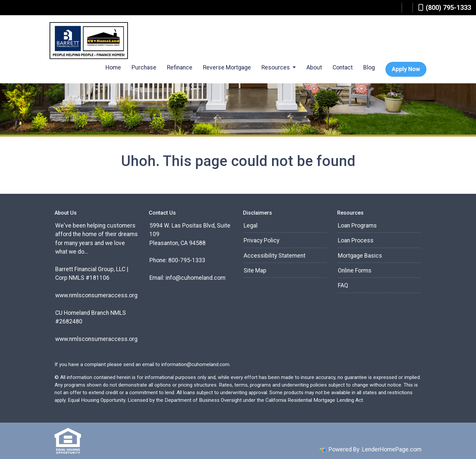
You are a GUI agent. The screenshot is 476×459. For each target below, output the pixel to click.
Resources (276, 67)
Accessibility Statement (275, 256)
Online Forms (355, 271)
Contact (343, 67)
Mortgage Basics (360, 256)
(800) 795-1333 (445, 8)
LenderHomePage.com (392, 449)
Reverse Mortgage (227, 67)
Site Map (255, 271)
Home (113, 67)
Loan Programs (357, 226)
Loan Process (356, 240)
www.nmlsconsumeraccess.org (96, 295)
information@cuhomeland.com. (196, 364)
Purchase (144, 67)
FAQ (343, 285)
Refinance (180, 67)
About (314, 67)
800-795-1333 (187, 260)
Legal (251, 226)
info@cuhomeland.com (196, 278)
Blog (369, 67)
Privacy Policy (261, 240)
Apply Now (406, 69)
